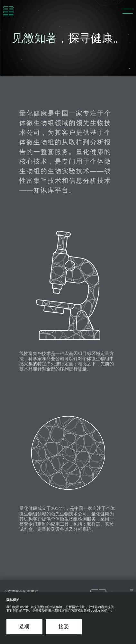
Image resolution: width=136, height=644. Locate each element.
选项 (24, 627)
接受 (64, 627)
